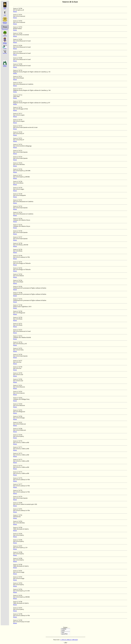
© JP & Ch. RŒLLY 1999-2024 (69, 640)
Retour (15, 11)
